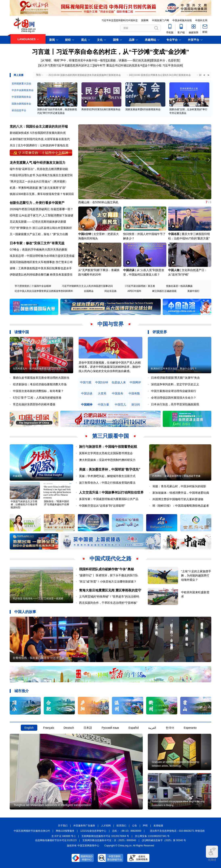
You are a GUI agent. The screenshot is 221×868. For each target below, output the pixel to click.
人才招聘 (106, 826)
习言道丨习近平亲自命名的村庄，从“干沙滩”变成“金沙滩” (110, 52)
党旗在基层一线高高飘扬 (179, 286)
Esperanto (190, 728)
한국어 (170, 728)
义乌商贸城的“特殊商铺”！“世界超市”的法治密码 (109, 596)
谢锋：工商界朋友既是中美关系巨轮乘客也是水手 (41, 268)
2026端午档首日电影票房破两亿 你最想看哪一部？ (41, 209)
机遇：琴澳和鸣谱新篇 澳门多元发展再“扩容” (38, 188)
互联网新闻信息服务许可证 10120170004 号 (105, 836)
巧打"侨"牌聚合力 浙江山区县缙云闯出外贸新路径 (41, 228)
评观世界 (160, 332)
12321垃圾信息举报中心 (93, 831)
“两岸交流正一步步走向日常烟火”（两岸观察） (39, 181)
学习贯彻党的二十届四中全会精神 (33, 286)
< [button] (204, 75)
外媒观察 (18, 476)
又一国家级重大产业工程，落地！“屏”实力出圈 (39, 234)
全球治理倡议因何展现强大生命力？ (174, 398)
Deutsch (69, 728)
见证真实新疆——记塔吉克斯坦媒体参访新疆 (38, 222)
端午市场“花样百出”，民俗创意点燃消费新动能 (39, 169)
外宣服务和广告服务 (84, 826)
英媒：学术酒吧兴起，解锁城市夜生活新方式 (107, 476)
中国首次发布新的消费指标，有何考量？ (38, 391)
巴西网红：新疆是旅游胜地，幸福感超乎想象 (176, 476)
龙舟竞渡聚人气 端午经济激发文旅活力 (38, 163)
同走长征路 (110, 291)
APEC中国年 (134, 291)
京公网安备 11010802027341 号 (152, 836)
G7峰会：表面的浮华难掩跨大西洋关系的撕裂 (38, 249)
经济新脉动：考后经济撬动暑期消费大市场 (40, 384)
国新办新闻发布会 (21, 104)
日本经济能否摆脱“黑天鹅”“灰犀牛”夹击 (176, 378)
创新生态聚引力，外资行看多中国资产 (37, 203)
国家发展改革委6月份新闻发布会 (143, 109)
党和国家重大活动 (21, 84)
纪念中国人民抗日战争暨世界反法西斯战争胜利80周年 (44, 291)
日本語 (88, 728)
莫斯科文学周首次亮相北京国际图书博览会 (106, 453)
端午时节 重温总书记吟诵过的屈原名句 (119, 65)
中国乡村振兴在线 (182, 20)
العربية (152, 728)
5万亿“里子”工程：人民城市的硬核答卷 (37, 398)
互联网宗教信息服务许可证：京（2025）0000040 (109, 840)
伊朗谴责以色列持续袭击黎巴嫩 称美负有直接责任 (41, 275)
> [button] (208, 75)
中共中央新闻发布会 (23, 90)
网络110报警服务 (65, 831)
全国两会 (89, 291)
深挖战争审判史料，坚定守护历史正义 (175, 384)
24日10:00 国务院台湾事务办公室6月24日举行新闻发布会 (160, 75)
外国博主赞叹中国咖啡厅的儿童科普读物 (178, 499)
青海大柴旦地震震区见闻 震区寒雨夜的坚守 (110, 590)
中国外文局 (201, 20)
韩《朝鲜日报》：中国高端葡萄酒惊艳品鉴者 (181, 506)
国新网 (145, 20)
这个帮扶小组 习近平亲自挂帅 (163, 65)
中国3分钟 (85, 234)
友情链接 (158, 826)
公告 (134, 826)
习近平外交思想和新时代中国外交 (120, 20)
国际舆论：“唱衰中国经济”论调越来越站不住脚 (56, 503)
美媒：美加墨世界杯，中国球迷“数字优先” (110, 469)
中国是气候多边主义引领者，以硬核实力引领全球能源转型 (24, 504)
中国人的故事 (25, 612)
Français (49, 728)
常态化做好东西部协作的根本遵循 (34, 404)
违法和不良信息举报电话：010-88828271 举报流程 (177, 831)
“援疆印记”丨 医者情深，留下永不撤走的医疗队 (109, 575)
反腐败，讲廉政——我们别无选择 (128, 60)
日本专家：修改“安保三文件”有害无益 (37, 243)
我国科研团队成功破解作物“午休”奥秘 (106, 569)
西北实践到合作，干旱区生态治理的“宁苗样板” (108, 603)
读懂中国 (22, 332)
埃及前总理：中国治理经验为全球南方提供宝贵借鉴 (42, 256)
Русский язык (110, 728)
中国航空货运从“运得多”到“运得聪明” (102, 506)
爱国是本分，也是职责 (165, 60)
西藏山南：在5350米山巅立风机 (98, 202)
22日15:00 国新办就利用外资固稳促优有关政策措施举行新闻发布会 (85, 75)
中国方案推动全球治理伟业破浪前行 (174, 391)
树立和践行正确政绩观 (164, 291)
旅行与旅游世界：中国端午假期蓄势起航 (108, 447)
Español (134, 728)
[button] (209, 160)
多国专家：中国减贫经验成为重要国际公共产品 (109, 499)
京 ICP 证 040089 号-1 (64, 836)
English (29, 728)
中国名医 (174, 234)
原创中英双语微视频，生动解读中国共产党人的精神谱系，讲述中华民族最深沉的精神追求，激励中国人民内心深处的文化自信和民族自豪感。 (110, 367)
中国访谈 (129, 270)
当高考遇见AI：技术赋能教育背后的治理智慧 (37, 369)
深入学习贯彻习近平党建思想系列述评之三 (66, 65)
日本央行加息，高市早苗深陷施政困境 (175, 404)
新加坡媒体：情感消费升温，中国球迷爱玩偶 (181, 493)
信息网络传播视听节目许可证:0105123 (56, 840)
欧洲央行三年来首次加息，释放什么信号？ (174, 369)
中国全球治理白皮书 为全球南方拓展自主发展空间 (41, 175)
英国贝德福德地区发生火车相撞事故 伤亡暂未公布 (41, 262)
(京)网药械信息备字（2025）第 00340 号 (164, 840)
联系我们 (121, 826)
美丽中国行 (193, 291)
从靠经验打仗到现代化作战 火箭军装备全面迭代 (40, 139)
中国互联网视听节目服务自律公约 (32, 831)
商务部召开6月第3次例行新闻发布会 (101, 109)
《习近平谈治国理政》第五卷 (139, 286)
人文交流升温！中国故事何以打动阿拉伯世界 (111, 492)
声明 (145, 826)
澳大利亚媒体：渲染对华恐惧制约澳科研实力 (107, 460)
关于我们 (63, 826)
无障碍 (212, 853)
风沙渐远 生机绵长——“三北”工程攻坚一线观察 (38, 599)
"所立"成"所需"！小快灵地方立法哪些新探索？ (108, 582)
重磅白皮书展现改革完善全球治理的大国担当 (41, 378)
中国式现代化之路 (110, 559)
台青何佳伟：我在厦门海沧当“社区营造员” (39, 658)
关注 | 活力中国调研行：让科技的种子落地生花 (39, 145)
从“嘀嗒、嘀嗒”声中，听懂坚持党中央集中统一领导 (74, 60)
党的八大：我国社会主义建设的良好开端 (39, 126)
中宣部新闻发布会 (21, 97)
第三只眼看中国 (110, 436)
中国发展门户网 (161, 20)
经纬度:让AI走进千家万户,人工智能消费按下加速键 (41, 215)
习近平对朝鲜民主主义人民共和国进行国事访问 (87, 286)
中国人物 (174, 270)
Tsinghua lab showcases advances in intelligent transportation (52, 805)
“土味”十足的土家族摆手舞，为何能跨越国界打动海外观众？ (196, 576)
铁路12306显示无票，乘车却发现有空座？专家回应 (42, 194)
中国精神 (87, 405)
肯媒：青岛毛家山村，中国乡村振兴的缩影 (179, 486)
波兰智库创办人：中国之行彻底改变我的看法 (107, 483)
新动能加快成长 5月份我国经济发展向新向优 (38, 133)
